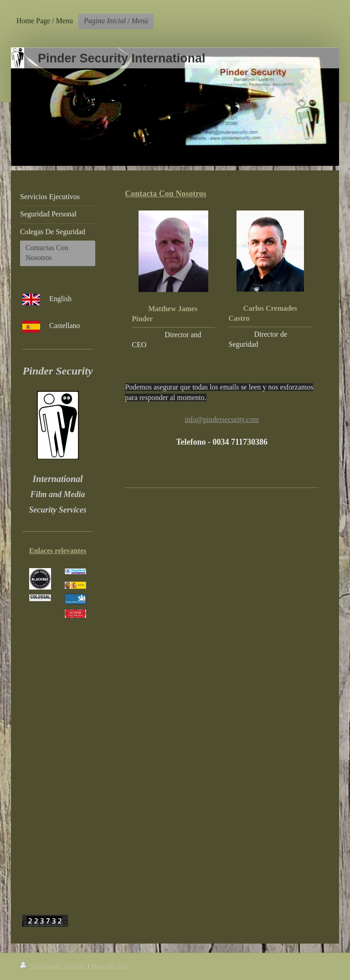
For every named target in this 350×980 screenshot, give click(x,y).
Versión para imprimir (54, 966)
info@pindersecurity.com (222, 419)
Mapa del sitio (109, 966)
